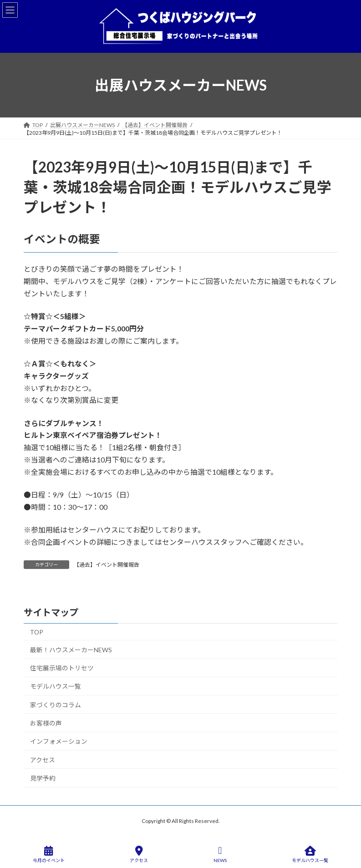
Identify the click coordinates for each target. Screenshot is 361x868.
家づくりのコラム (55, 705)
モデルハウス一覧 (55, 686)
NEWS (220, 854)
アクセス (42, 759)
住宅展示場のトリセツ (61, 668)
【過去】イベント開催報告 (107, 565)
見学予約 (42, 778)
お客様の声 (46, 723)
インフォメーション (58, 741)
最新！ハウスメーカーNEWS (71, 650)
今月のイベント (49, 854)
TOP (36, 632)
